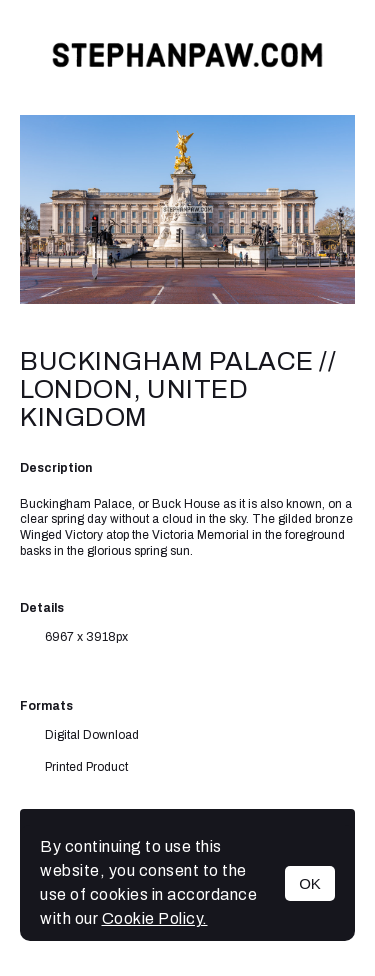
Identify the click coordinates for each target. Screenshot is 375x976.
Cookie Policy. (155, 918)
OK (310, 883)
